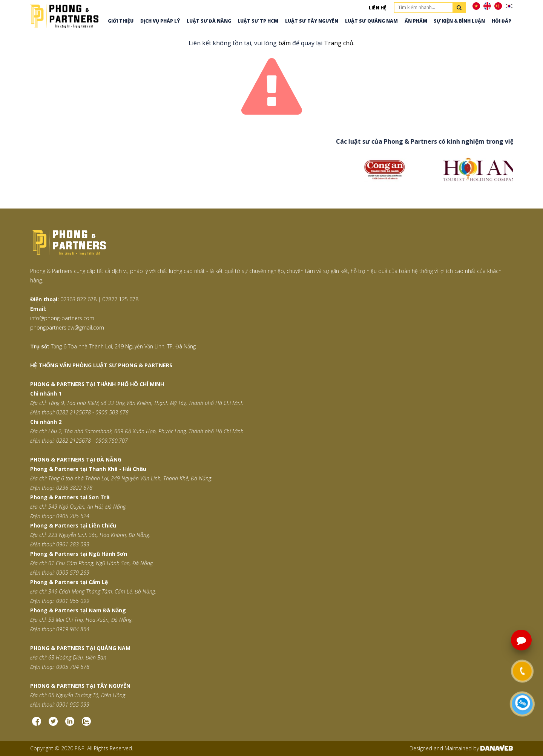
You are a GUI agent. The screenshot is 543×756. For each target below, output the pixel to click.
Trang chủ (339, 43)
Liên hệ (378, 8)
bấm (285, 43)
